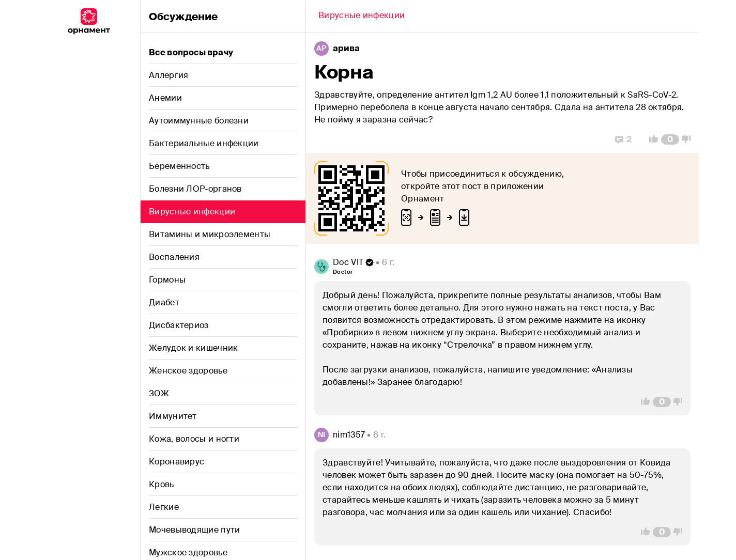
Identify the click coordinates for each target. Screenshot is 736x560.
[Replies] (623, 139)
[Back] (362, 17)
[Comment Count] (670, 139)
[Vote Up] (651, 139)
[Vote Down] (689, 139)
